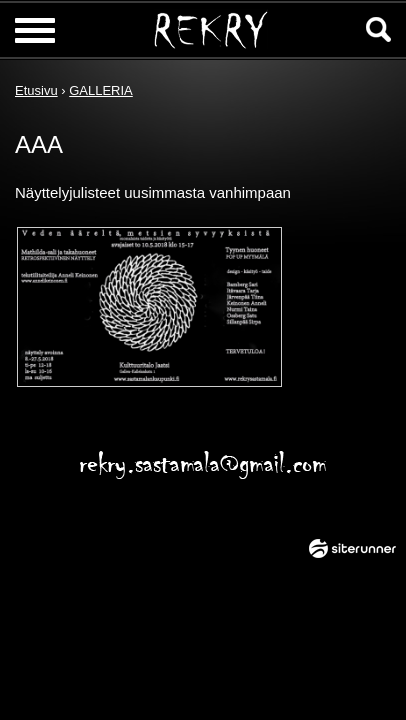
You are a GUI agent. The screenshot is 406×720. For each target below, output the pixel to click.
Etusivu (36, 90)
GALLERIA (101, 90)
